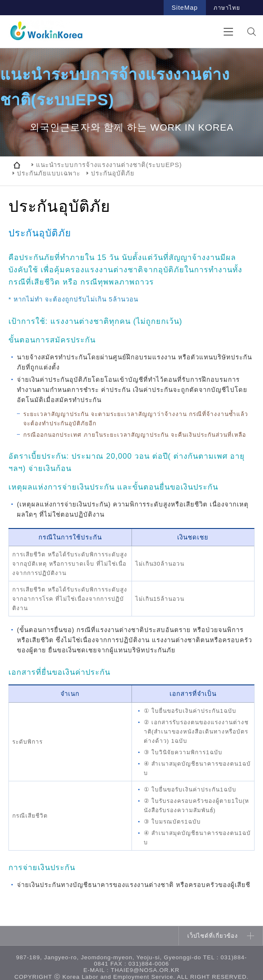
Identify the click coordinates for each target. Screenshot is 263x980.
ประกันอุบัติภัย (113, 173)
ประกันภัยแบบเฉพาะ (49, 173)
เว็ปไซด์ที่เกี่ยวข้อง (213, 936)
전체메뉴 (228, 31)
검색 (251, 31)
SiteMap (185, 7)
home (17, 165)
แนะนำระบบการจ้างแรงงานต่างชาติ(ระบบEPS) (109, 165)
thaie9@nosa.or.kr (145, 970)
